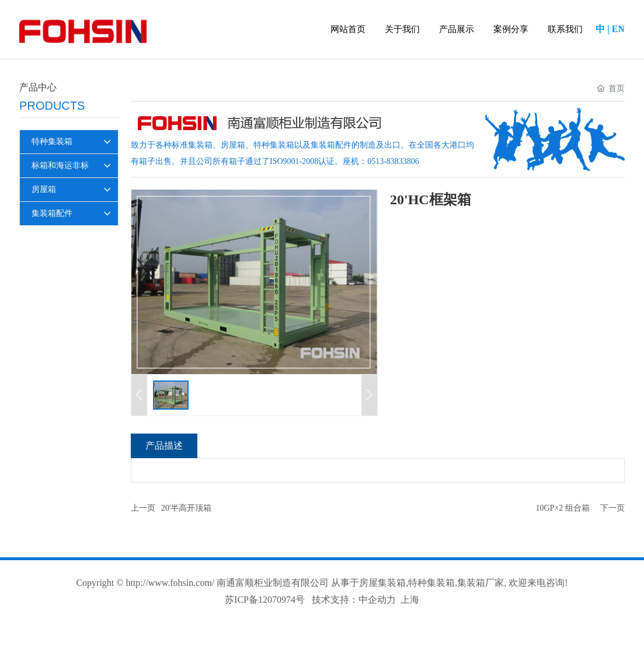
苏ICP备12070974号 (265, 600)
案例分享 (511, 29)
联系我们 (565, 29)
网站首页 (348, 29)
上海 (410, 600)
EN (618, 29)
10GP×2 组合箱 (562, 508)
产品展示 (457, 29)
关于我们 (402, 29)
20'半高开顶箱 (187, 508)
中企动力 (377, 600)
